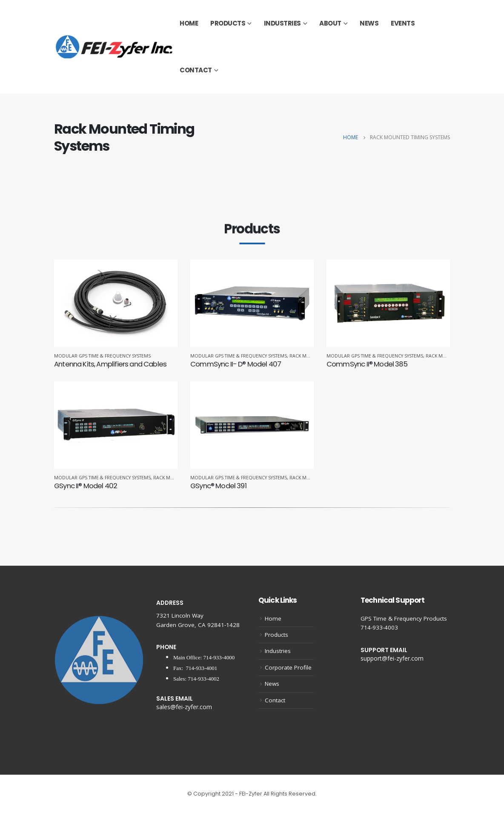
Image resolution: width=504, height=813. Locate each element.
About (330, 23)
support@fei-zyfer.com (392, 658)
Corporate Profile (288, 667)
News (369, 23)
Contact (196, 70)
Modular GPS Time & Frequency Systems (102, 356)
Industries (282, 23)
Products (228, 23)
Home (189, 23)
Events (403, 23)
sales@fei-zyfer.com (184, 707)
